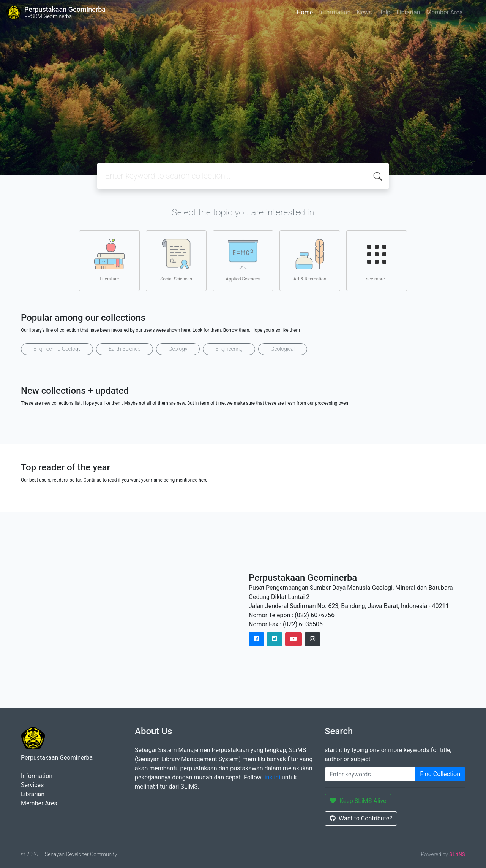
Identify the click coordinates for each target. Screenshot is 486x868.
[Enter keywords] (370, 774)
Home (305, 12)
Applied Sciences (243, 260)
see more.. (377, 260)
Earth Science (124, 349)
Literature (109, 260)
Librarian (408, 12)
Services (32, 785)
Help (384, 12)
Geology (178, 349)
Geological (283, 349)
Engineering (229, 349)
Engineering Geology (57, 349)
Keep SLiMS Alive (358, 801)
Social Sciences (176, 260)
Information (335, 12)
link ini (272, 777)
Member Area (444, 12)
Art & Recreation (310, 260)
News (364, 12)
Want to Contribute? (361, 818)
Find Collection (440, 774)
